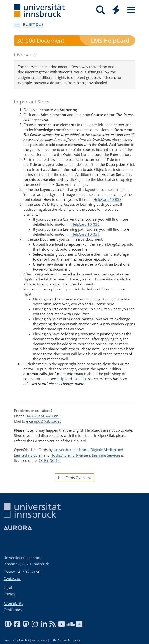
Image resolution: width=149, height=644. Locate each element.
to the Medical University (65, 640)
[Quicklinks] (116, 10)
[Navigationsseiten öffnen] (17, 25)
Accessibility (13, 603)
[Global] (116, 11)
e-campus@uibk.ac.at (43, 421)
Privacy (9, 594)
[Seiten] (131, 10)
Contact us (12, 578)
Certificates (13, 610)
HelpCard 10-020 (71, 379)
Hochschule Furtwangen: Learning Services (85, 455)
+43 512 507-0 (28, 572)
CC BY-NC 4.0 (50, 460)
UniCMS (24, 640)
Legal (8, 588)
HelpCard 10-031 (85, 234)
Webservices (39, 640)
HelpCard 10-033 (107, 199)
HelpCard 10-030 (85, 224)
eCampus (33, 24)
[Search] (101, 10)
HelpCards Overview (75, 478)
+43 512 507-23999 (43, 416)
